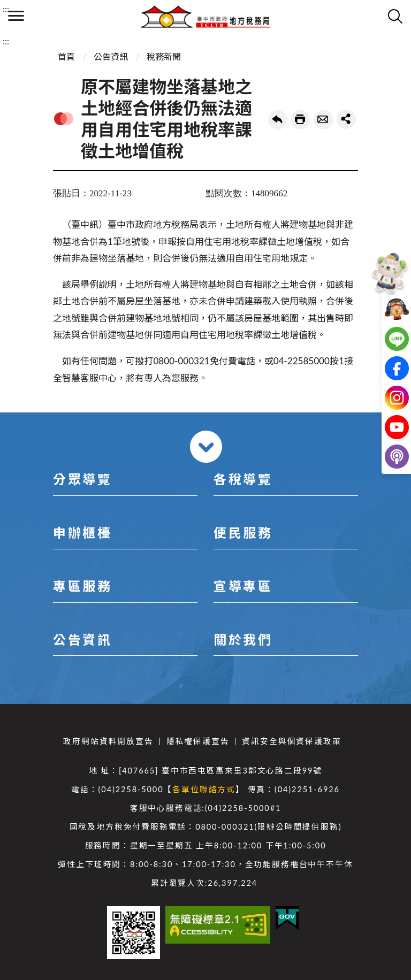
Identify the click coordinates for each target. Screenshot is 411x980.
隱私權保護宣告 (198, 741)
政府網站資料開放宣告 (108, 741)
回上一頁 (278, 120)
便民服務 (243, 533)
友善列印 (300, 120)
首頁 (66, 56)
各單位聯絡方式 (204, 789)
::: (6, 9)
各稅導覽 (243, 479)
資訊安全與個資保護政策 (291, 741)
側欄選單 (16, 16)
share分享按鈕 (346, 119)
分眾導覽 (82, 479)
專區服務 (82, 586)
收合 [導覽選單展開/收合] (206, 447)
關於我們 (243, 640)
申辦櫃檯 (82, 533)
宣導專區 (243, 586)
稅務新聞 (164, 56)
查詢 (395, 16)
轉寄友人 (323, 120)
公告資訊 (111, 56)
